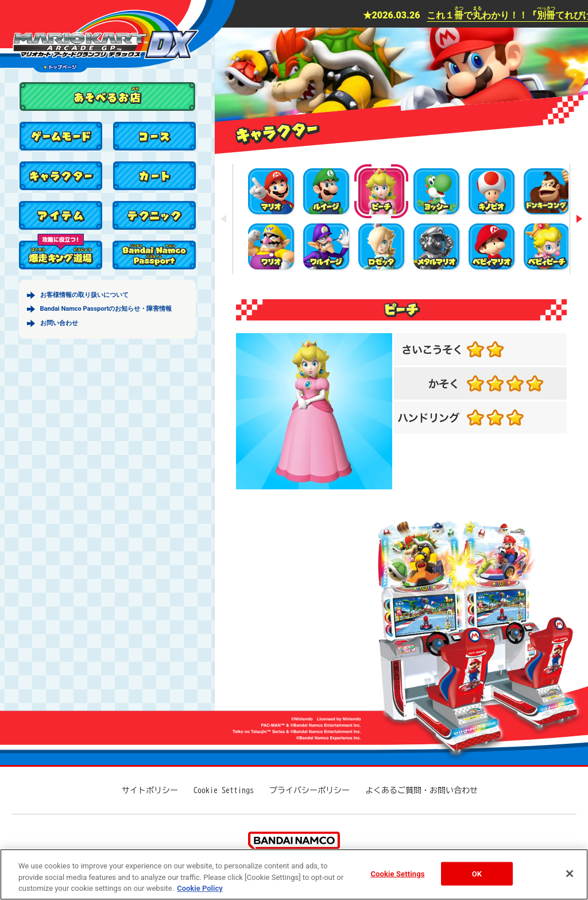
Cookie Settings (224, 790)
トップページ (60, 67)
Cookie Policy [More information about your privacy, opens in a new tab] (200, 888)
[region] (294, 874)
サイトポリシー (150, 790)
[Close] (570, 874)
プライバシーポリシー (310, 790)
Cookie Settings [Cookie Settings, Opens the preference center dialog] (397, 873)
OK (477, 873)
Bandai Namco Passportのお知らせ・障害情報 (106, 309)
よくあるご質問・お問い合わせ (421, 790)
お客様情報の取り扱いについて (84, 295)
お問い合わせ (59, 323)
